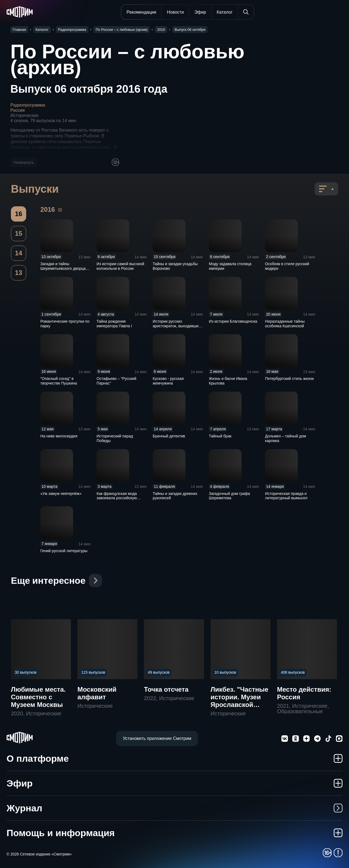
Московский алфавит (97, 693)
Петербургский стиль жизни (289, 379)
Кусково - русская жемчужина (168, 381)
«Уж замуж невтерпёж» (61, 494)
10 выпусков (225, 672)
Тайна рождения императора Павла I (114, 324)
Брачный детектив (169, 436)
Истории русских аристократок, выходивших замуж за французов (177, 326)
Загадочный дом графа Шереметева (229, 496)
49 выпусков (159, 672)
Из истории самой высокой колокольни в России (120, 266)
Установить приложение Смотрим (157, 738)
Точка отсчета (166, 689)
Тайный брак (220, 436)
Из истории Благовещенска (233, 321)
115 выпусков (93, 672)
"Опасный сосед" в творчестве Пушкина (59, 381)
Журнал (174, 808)
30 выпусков (26, 672)
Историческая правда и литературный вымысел (286, 496)
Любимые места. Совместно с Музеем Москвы (38, 697)
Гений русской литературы (64, 551)
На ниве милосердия (59, 436)
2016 (60, 210)
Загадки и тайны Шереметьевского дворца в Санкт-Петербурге (65, 268)
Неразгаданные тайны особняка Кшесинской (285, 324)
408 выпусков (293, 672)
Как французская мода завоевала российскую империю (117, 498)
